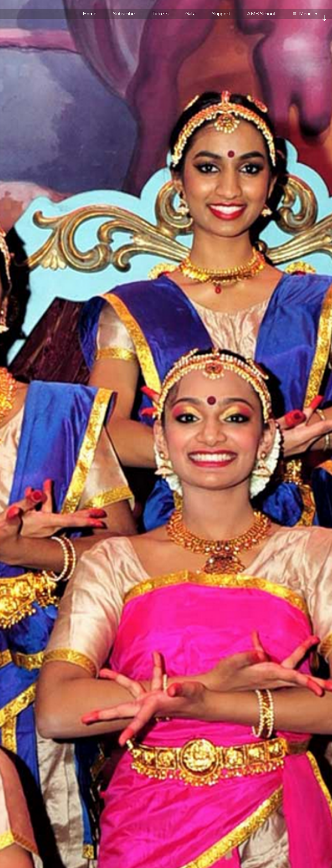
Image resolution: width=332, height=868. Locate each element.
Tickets (160, 14)
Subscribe (124, 14)
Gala (190, 14)
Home (90, 14)
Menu (309, 14)
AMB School (261, 14)
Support (221, 14)
